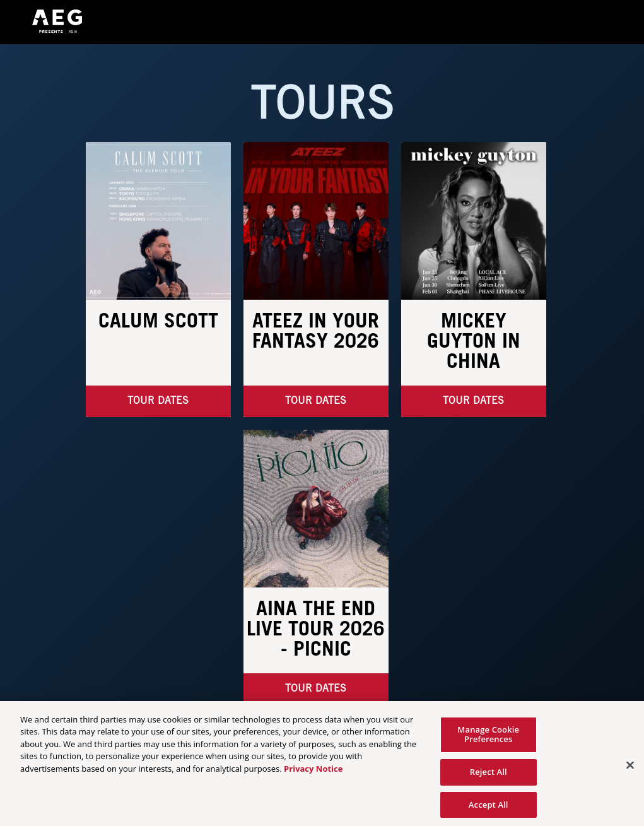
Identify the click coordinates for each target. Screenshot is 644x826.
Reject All (489, 776)
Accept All (489, 808)
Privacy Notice (313, 772)
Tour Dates (316, 401)
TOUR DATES (158, 401)
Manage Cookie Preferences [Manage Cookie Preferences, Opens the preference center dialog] (488, 738)
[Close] (630, 769)
